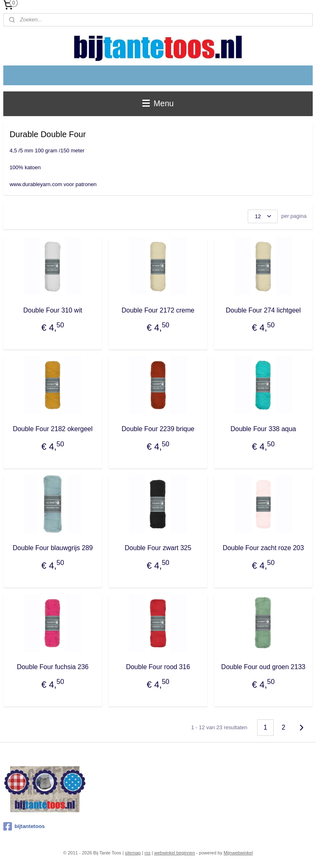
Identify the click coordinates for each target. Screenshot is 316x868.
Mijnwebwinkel (238, 853)
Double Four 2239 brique (158, 429)
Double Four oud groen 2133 (264, 666)
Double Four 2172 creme (158, 310)
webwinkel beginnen (175, 853)
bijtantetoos (24, 826)
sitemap (133, 853)
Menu (158, 103)
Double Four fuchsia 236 (53, 666)
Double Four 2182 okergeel (53, 429)
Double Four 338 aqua (263, 429)
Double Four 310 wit (52, 310)
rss (148, 853)
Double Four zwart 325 (158, 548)
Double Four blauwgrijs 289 (53, 548)
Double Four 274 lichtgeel (263, 310)
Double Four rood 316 (158, 666)
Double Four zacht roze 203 (263, 548)
